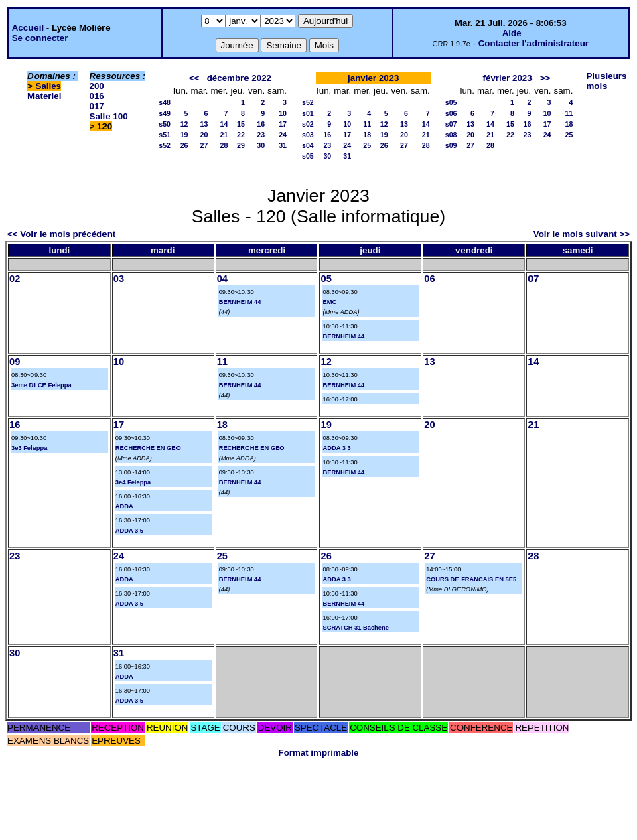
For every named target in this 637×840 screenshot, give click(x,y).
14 (224, 124)
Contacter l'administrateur (534, 43)
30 (261, 145)
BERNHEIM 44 (240, 302)
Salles (49, 86)
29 (241, 145)
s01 (308, 113)
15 (241, 124)
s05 (308, 156)
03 (119, 279)
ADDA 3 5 (129, 531)
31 (283, 145)
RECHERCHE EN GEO (148, 448)
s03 (308, 135)
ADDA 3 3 (336, 448)
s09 (451, 145)
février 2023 (508, 78)
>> (545, 78)
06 (429, 279)
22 (241, 135)
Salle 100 (109, 116)
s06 (451, 113)
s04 (308, 145)
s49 (165, 113)
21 (224, 135)
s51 (165, 135)
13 (204, 124)
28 (224, 145)
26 (184, 145)
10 (283, 113)
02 (15, 279)
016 (97, 96)
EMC (329, 302)
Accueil (28, 28)
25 (367, 145)
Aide (512, 33)
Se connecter (40, 38)
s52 (165, 145)
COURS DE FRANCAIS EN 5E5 (471, 579)
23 (261, 135)
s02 (308, 124)
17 (283, 124)
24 (283, 135)
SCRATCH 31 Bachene (355, 628)
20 (204, 135)
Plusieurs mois (606, 81)
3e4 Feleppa (133, 482)
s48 (165, 102)
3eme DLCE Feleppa (42, 385)
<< (194, 78)
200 (97, 86)
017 (97, 106)
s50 (165, 124)
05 (326, 279)
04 (222, 279)
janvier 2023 (373, 78)
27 (204, 145)
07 (533, 279)
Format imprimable (319, 753)
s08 (451, 135)
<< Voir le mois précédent (61, 234)
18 (367, 135)
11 (367, 124)
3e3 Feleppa (29, 448)
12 (184, 124)
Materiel (44, 96)
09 (15, 362)
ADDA (124, 506)
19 (184, 135)
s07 (451, 124)
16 (261, 124)
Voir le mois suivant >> (581, 234)
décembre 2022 (239, 78)
